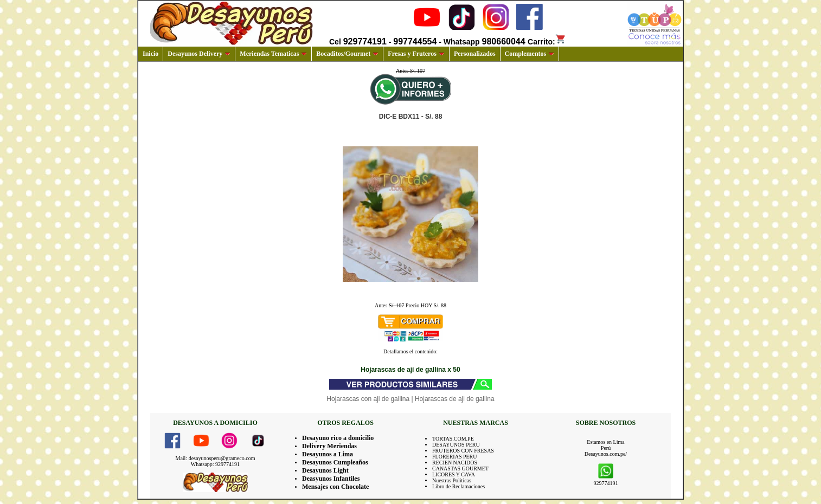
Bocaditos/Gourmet (347, 54)
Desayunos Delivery (199, 54)
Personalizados (475, 54)
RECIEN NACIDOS (455, 463)
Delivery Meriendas (329, 446)
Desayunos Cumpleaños (335, 462)
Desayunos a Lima (328, 454)
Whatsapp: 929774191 (215, 464)
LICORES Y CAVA (454, 474)
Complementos (530, 54)
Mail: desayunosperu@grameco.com (216, 458)
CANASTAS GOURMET (460, 469)
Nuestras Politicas (452, 480)
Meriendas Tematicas (273, 54)
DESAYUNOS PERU (456, 445)
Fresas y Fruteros (416, 54)
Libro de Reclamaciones (458, 486)
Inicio (150, 54)
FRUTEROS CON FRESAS (463, 451)
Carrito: (547, 42)
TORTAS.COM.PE (453, 439)
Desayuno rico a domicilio (338, 438)
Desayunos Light (325, 470)
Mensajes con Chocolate (335, 487)
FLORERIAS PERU (455, 457)
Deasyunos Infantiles (331, 479)
